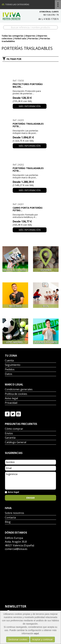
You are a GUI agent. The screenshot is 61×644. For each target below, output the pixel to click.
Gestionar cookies (18, 639)
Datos (9, 374)
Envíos (9, 434)
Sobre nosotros (14, 513)
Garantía (10, 438)
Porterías (33, 39)
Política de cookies (16, 394)
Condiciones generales (19, 390)
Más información (30, 106)
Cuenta (9, 361)
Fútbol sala (20, 39)
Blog (8, 522)
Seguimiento (13, 365)
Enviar (30, 498)
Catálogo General (16, 442)
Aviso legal (11, 398)
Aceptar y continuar (42, 639)
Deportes (30, 36)
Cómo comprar (14, 429)
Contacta (10, 518)
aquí (36, 633)
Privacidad (11, 403)
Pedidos (10, 370)
